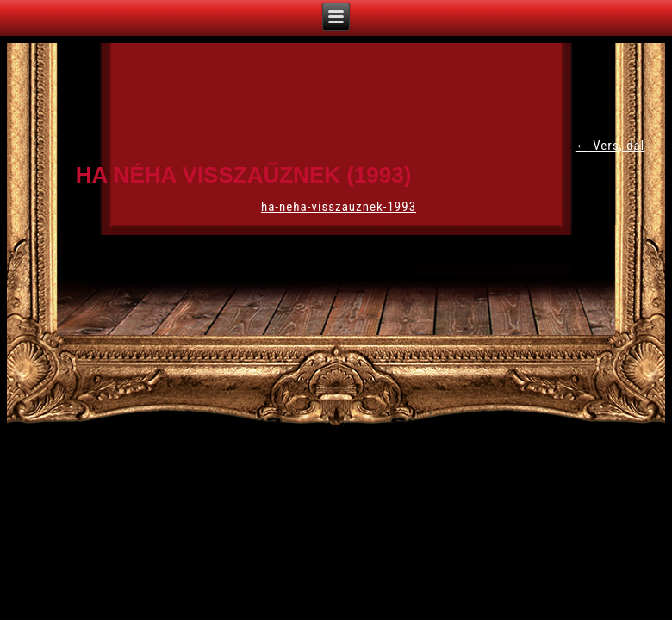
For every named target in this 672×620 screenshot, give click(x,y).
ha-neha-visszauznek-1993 (339, 207)
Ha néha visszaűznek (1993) (244, 175)
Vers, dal (610, 146)
